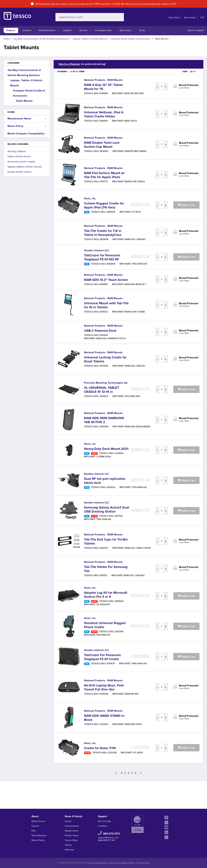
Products (11, 30)
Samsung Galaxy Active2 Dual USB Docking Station (107, 509)
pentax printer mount (19, 172)
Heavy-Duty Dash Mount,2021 (106, 449)
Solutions (27, 30)
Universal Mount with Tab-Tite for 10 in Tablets (106, 305)
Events (142, 30)
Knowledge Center (103, 30)
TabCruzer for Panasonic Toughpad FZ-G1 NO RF (102, 257)
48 (195, 71)
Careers (35, 826)
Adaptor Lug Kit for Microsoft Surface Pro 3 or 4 (106, 595)
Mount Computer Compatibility (27, 134)
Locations (103, 826)
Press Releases (39, 835)
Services (83, 30)
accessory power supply (21, 162)
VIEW (185, 72)
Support (102, 816)
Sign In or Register (196, 30)
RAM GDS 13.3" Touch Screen (106, 280)
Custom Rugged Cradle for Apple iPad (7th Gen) (104, 205)
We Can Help (104, 821)
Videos (68, 845)
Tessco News (71, 840)
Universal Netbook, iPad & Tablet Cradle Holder (104, 114)
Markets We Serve (47, 30)
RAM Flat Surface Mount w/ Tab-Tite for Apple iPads (104, 175)
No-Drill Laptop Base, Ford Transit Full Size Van (104, 687)
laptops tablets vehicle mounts (25, 167)
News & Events (74, 816)
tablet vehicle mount (19, 156)
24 (191, 71)
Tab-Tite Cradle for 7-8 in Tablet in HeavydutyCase (103, 233)
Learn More (184, 88)
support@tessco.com (108, 837)
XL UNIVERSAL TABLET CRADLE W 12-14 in (102, 390)
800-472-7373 (111, 834)
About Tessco (125, 30)
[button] (45, 119)
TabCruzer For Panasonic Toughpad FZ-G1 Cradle (103, 657)
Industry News (72, 826)
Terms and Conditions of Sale (121, 863)
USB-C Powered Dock (100, 331)
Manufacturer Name (27, 119)
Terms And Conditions (98, 863)
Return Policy (27, 126)
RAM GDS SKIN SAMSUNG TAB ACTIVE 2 (104, 420)
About (35, 816)
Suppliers (67, 30)
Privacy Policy (144, 863)
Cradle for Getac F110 (100, 748)
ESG (34, 831)
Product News (72, 835)
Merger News (71, 831)
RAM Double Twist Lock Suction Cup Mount (102, 145)
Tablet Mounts (24, 101)
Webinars (69, 850)
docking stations (17, 151)
